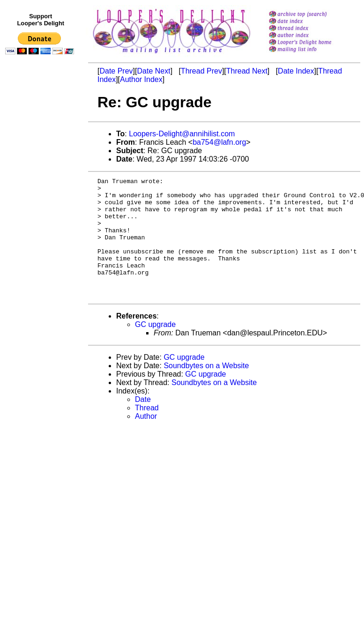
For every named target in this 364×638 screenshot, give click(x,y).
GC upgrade (155, 348)
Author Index (141, 79)
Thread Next (247, 71)
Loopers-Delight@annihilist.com (182, 134)
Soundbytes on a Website (206, 389)
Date (143, 423)
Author (146, 440)
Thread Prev (201, 71)
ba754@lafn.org (219, 142)
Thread (147, 432)
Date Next (153, 71)
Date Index (296, 71)
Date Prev (116, 71)
